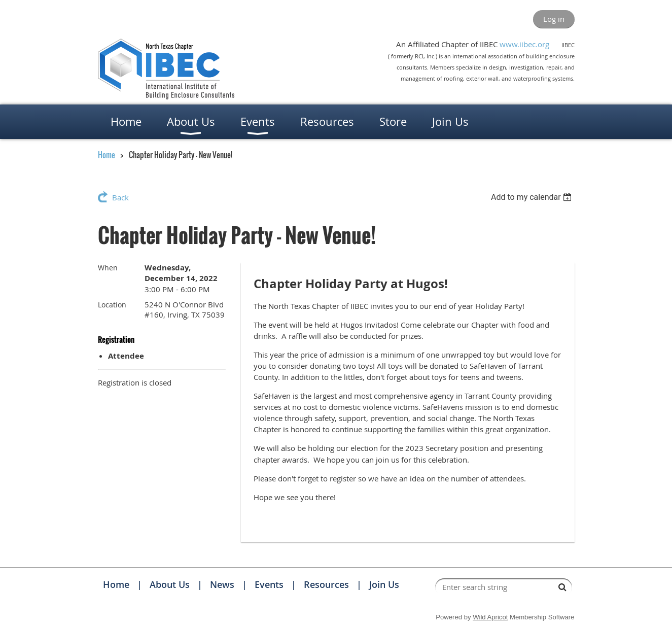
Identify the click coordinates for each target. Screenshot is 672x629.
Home (107, 155)
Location (112, 305)
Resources (326, 584)
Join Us (384, 584)
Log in (554, 19)
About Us (170, 584)
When (108, 268)
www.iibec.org (524, 44)
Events (269, 584)
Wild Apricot (490, 617)
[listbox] (533, 197)
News (222, 584)
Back (120, 197)
